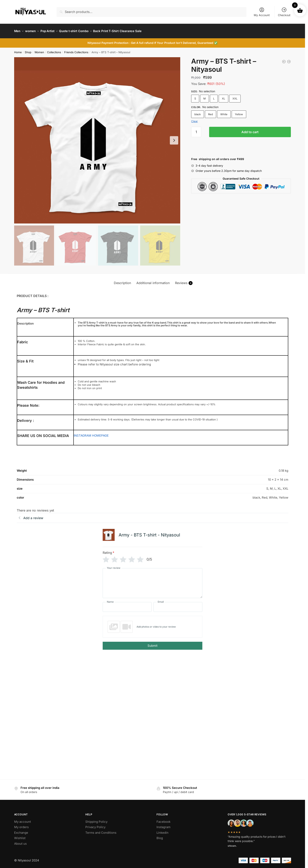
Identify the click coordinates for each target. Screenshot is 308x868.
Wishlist (20, 836)
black (198, 112)
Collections (54, 50)
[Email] (178, 605)
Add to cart (250, 130)
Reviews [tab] (184, 281)
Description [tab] (122, 280)
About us (20, 841)
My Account (262, 12)
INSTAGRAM (83, 433)
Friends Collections (76, 50)
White (224, 112)
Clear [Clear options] (194, 119)
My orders (21, 825)
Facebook (163, 819)
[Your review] (153, 581)
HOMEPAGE (100, 433)
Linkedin (162, 830)
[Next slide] (174, 138)
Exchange (21, 830)
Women (39, 50)
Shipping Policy (96, 819)
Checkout (284, 12)
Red (211, 112)
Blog (160, 836)
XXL (235, 96)
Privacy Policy (95, 825)
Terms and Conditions (101, 830)
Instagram (163, 825)
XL (223, 96)
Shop (28, 50)
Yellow (239, 112)
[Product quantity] (196, 130)
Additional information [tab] (153, 280)
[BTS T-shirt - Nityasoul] (284, 59)
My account (23, 819)
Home (18, 50)
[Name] (127, 605)
